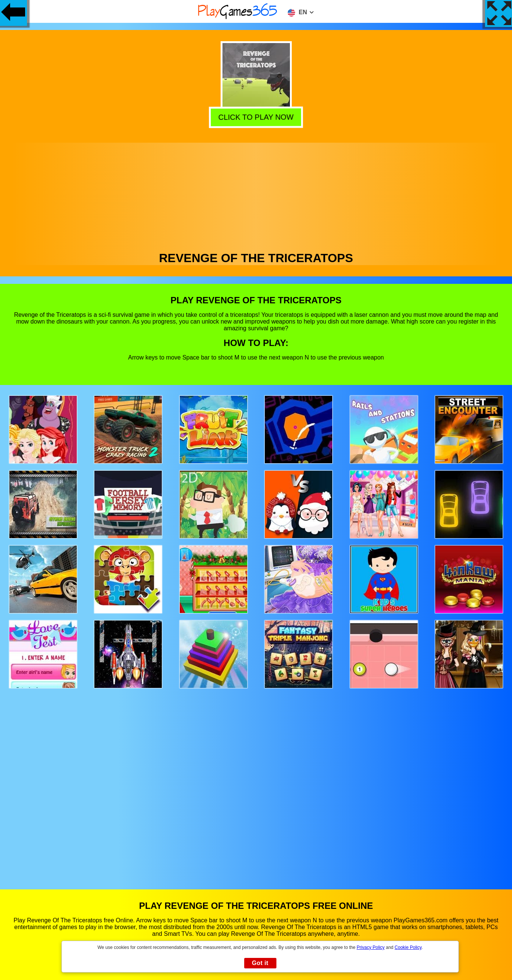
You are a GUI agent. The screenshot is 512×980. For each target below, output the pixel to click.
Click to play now (255, 117)
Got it (260, 963)
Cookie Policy (408, 947)
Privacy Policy (371, 947)
